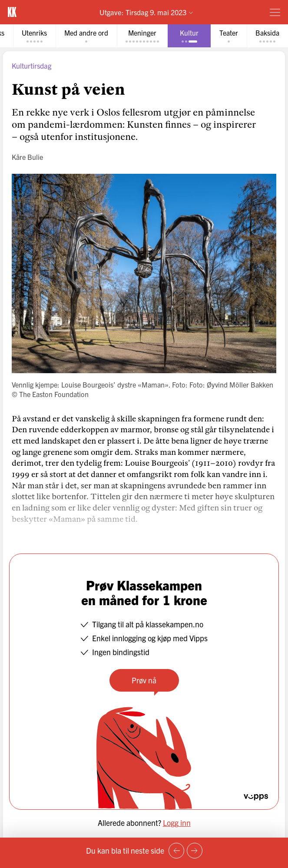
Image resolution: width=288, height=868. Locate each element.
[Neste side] (195, 851)
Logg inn (177, 823)
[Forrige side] (176, 851)
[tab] (34, 36)
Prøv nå (144, 680)
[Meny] (275, 12)
